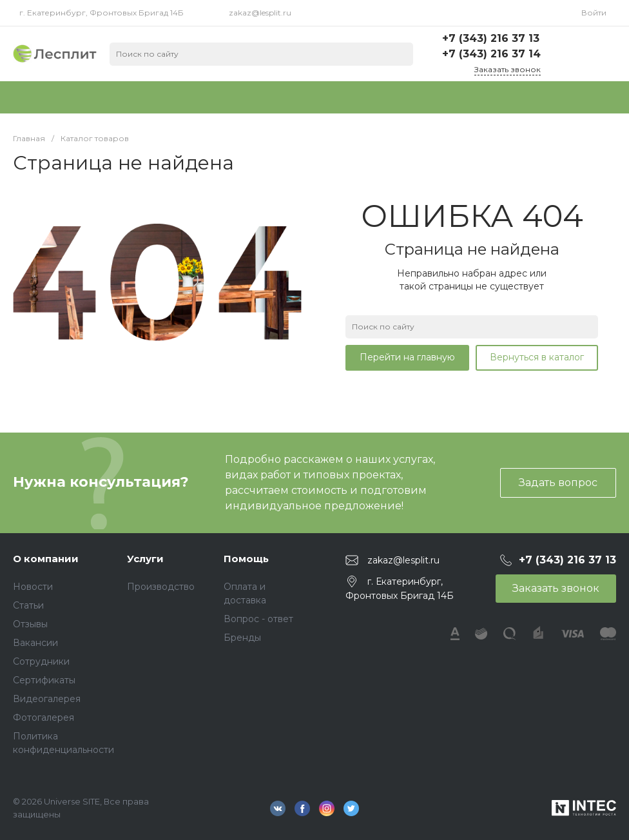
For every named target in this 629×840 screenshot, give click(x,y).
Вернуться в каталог (537, 357)
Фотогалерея (44, 718)
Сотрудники (41, 661)
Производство (161, 587)
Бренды (242, 638)
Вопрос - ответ (258, 619)
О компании (46, 559)
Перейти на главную (407, 357)
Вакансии (35, 643)
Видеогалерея (47, 699)
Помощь (246, 559)
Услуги (145, 559)
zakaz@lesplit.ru (260, 13)
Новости (33, 587)
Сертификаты (44, 680)
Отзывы (30, 624)
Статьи (28, 605)
